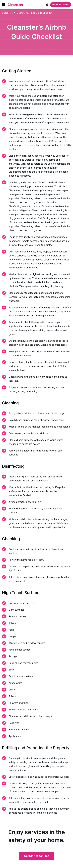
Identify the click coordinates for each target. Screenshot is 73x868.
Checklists (7, 13)
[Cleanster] (16, 5)
